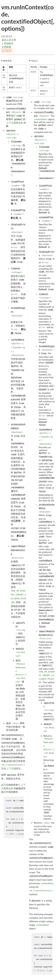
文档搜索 (6, 47)
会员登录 (7, 50)
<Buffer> (16, 344)
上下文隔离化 (14, 768)
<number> (16, 186)
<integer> (17, 272)
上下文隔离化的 (15, 123)
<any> (16, 723)
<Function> (18, 558)
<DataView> (18, 355)
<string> (18, 97)
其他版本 (7, 43)
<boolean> (17, 232)
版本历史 (7, 61)
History (34, 61)
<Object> (17, 112)
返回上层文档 (9, 40)
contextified (41, 119)
